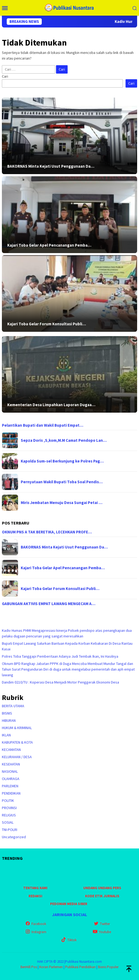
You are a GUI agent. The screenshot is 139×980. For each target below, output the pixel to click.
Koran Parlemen (51, 967)
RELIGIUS (9, 815)
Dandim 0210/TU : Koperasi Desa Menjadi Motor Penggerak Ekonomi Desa (60, 682)
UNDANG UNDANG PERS (102, 888)
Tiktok (69, 940)
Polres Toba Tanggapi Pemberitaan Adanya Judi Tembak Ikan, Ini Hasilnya (60, 656)
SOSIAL (8, 822)
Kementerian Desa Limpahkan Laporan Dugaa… (51, 405)
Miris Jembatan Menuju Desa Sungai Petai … (62, 503)
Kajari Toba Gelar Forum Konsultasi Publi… (47, 324)
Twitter (102, 924)
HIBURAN (9, 720)
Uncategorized (14, 837)
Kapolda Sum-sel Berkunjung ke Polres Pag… (62, 461)
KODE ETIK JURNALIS (102, 896)
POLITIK (8, 800)
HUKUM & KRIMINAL (17, 728)
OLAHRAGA (11, 779)
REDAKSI (35, 896)
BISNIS (7, 713)
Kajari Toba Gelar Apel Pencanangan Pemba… (49, 245)
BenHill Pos (29, 967)
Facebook (36, 924)
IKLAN (6, 735)
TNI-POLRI (10, 830)
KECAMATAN (11, 750)
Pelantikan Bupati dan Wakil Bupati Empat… (43, 425)
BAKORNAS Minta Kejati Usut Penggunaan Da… (51, 166)
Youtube (102, 932)
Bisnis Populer (108, 967)
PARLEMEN (10, 786)
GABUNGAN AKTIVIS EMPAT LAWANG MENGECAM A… (49, 604)
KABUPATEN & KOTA (17, 742)
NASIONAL (10, 771)
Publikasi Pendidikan (80, 967)
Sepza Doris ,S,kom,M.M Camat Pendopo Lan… (64, 440)
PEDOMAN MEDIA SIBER (69, 904)
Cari (5, 76)
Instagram (36, 932)
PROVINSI (9, 808)
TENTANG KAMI (35, 888)
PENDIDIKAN (11, 793)
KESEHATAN (11, 764)
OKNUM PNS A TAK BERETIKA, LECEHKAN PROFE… (47, 532)
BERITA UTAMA (13, 706)
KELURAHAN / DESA (17, 757)
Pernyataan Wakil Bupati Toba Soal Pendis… (62, 482)
